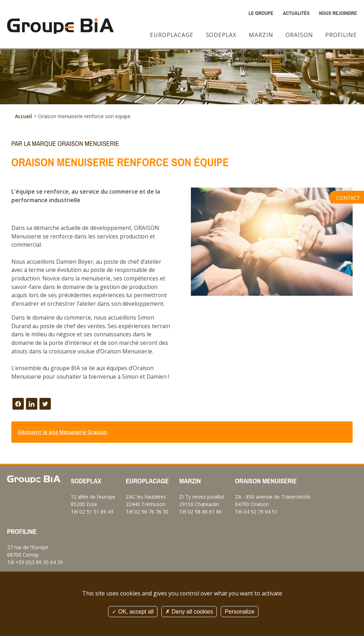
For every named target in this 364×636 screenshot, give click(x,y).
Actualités (296, 13)
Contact (348, 198)
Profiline (341, 35)
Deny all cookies (189, 612)
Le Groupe (261, 13)
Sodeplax (221, 35)
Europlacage (172, 35)
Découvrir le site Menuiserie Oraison (63, 432)
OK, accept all (133, 612)
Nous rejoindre (338, 13)
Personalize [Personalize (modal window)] (240, 612)
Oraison (299, 35)
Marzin (261, 35)
